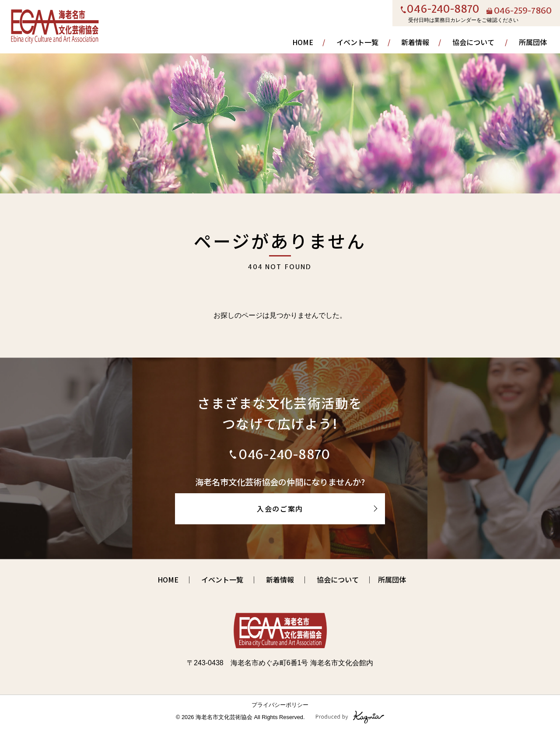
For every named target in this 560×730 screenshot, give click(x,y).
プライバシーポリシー (280, 705)
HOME (303, 42)
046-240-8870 (443, 10)
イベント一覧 (357, 42)
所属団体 (533, 42)
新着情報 (415, 42)
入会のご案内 (280, 509)
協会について (473, 42)
